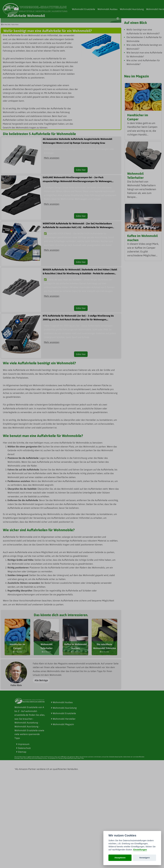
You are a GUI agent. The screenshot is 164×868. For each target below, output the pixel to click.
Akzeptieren (120, 858)
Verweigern (145, 858)
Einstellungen (140, 850)
